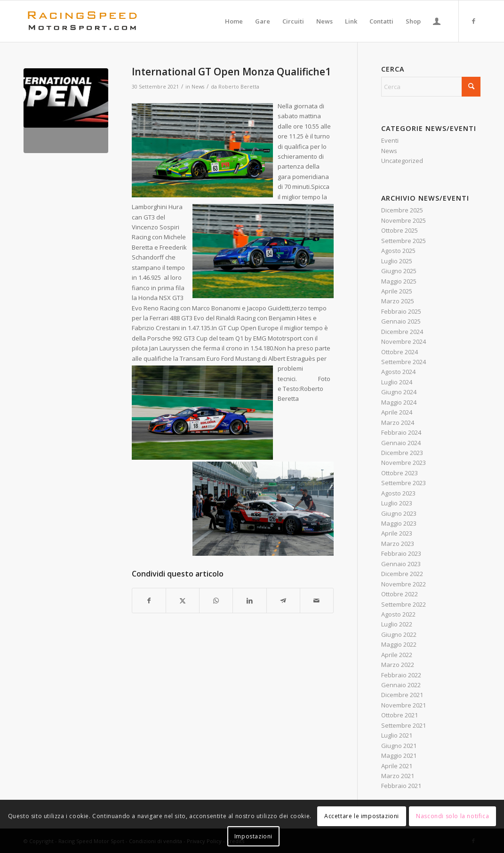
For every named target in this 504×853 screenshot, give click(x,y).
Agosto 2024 (398, 372)
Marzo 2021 (398, 776)
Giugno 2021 (399, 746)
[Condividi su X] (183, 601)
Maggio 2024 (399, 402)
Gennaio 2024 (401, 443)
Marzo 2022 (398, 665)
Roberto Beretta (239, 87)
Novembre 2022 (404, 584)
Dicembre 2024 (402, 332)
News (198, 87)
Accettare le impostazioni (362, 816)
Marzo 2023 (398, 544)
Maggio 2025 (399, 281)
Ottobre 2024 (400, 352)
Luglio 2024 (397, 382)
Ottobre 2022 (400, 594)
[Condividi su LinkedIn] (249, 601)
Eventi (390, 140)
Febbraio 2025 (401, 311)
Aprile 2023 (397, 533)
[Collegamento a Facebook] (473, 21)
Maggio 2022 (399, 644)
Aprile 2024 (397, 412)
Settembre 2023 (404, 483)
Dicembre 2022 (402, 574)
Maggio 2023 (399, 523)
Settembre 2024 (404, 362)
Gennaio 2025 (401, 321)
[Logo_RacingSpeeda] (82, 21)
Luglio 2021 (397, 735)
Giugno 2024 (399, 392)
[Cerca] (431, 87)
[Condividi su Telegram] (283, 601)
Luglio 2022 (397, 624)
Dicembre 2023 (402, 453)
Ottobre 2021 (400, 715)
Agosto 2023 (398, 493)
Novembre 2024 (404, 341)
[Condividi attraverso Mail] (317, 601)
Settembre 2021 (404, 725)
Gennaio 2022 (401, 685)
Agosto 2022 (398, 614)
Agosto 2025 (398, 251)
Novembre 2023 (404, 463)
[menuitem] (234, 21)
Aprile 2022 (397, 655)
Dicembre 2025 (402, 210)
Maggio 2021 (399, 756)
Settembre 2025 (404, 241)
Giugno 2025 (399, 271)
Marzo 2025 (398, 301)
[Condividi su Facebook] (149, 601)
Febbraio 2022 (401, 675)
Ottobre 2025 (400, 230)
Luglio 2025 (397, 261)
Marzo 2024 (398, 422)
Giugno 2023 (399, 513)
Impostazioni (253, 836)
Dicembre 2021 (402, 695)
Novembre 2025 (404, 220)
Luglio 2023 (397, 503)
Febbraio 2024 (401, 432)
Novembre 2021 (404, 705)
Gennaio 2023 (401, 564)
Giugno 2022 (399, 634)
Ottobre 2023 (400, 473)
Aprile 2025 (397, 291)
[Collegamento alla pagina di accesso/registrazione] (437, 21)
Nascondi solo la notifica (452, 816)
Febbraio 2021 (401, 786)
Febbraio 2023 (401, 553)
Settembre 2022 (404, 604)
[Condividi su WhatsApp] (216, 601)
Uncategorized (402, 161)
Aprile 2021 (397, 766)
